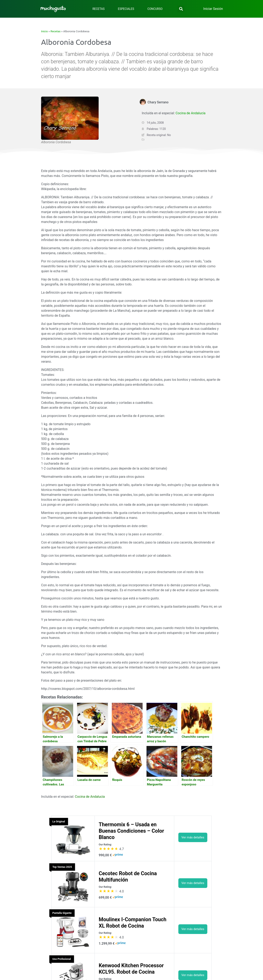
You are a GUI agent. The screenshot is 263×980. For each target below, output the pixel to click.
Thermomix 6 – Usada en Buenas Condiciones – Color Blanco (131, 831)
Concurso (155, 9)
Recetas (99, 9)
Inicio (44, 31)
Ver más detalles (193, 837)
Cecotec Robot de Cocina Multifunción (128, 877)
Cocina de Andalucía (190, 113)
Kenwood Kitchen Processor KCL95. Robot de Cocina (131, 969)
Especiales (126, 9)
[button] (181, 9)
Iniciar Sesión (213, 9)
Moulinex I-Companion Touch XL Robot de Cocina (133, 923)
